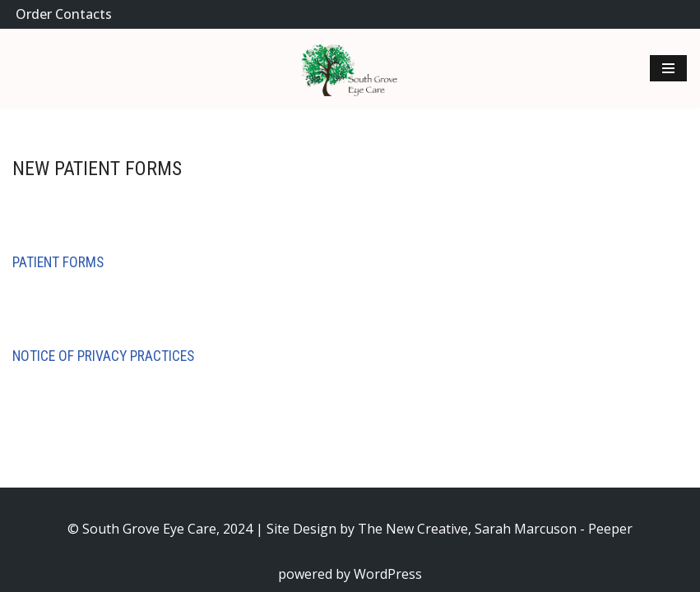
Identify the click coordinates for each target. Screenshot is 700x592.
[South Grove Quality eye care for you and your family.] (350, 68)
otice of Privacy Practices (107, 356)
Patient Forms (58, 262)
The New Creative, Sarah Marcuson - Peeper (495, 529)
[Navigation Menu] (668, 68)
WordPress (388, 574)
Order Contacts (64, 14)
